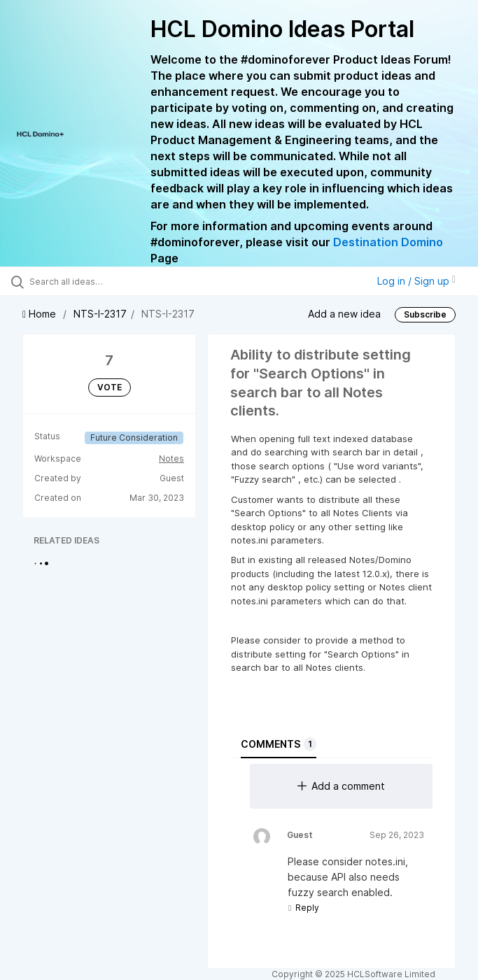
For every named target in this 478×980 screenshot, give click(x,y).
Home (41, 314)
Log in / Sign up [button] (416, 281)
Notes (171, 459)
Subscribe (425, 314)
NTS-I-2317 (100, 314)
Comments (279, 744)
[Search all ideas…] (94, 281)
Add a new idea (344, 314)
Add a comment (341, 786)
